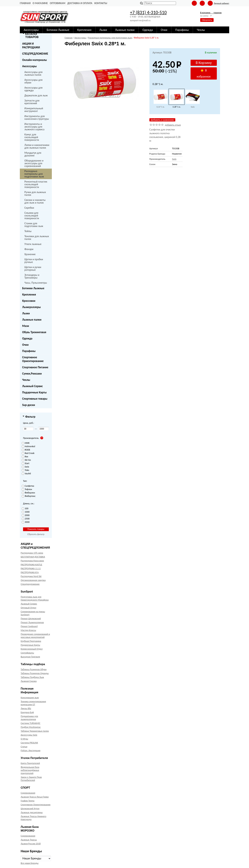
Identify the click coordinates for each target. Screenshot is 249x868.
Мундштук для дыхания (33, 154)
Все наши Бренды (30, 863)
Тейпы (28, 231)
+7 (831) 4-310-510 (148, 12)
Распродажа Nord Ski (31, 576)
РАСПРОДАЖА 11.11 (31, 569)
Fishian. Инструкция (30, 751)
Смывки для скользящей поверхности (32, 216)
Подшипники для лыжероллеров (29, 718)
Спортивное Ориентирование (33, 359)
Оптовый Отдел (28, 608)
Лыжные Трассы (29, 840)
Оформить (207, 20)
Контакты (101, 3)
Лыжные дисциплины (32, 812)
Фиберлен (28, 493)
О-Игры (24, 739)
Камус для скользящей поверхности (32, 137)
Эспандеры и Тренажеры (32, 276)
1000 (26, 512)
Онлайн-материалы (35, 60)
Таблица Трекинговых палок (35, 731)
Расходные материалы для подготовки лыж (34, 174)
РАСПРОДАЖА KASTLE (31, 565)
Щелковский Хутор (30, 809)
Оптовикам (58, 3)
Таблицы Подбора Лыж (32, 677)
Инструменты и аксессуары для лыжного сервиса (34, 127)
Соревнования (28, 793)
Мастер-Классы (28, 630)
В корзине (211, 13)
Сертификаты (27, 653)
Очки (25, 345)
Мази (26, 326)
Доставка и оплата (80, 3)
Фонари (29, 249)
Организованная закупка (33, 580)
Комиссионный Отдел (32, 649)
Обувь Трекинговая (34, 332)
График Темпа (28, 801)
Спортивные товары (35, 399)
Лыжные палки (32, 320)
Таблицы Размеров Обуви (34, 669)
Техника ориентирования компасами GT (33, 703)
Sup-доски (29, 405)
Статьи (24, 747)
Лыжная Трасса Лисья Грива (35, 797)
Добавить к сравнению (162, 120)
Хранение (30, 254)
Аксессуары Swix (29, 735)
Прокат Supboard (29, 626)
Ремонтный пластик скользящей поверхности (36, 184)
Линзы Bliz (26, 708)
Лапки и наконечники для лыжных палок (37, 146)
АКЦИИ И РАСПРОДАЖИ (31, 46)
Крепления (29, 295)
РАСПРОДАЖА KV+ (30, 572)
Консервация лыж (30, 698)
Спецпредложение (30, 584)
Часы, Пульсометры (36, 283)
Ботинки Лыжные (33, 288)
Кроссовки (29, 301)
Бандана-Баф (27, 712)
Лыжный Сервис (33, 386)
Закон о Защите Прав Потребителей (31, 779)
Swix (193, 107)
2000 (26, 515)
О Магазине (40, 3)
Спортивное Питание (35, 367)
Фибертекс (29, 496)
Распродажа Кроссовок (32, 561)
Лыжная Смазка (29, 681)
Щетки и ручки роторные (33, 268)
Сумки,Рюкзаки (32, 374)
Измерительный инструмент (34, 110)
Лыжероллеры (32, 307)
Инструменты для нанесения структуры (37, 117)
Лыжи (26, 313)
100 (25, 509)
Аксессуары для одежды (33, 89)
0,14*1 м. (160, 107)
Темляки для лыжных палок (37, 238)
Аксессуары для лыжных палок (33, 73)
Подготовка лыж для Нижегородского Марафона (35, 598)
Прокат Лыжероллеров (32, 622)
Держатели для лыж (36, 95)
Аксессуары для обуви (33, 81)
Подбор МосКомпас (31, 727)
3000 (26, 522)
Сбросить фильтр (36, 534)
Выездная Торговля (30, 657)
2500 (26, 519)
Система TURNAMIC (30, 723)
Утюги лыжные (33, 244)
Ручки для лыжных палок (35, 193)
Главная (25, 3)
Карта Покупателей (30, 763)
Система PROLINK (29, 743)
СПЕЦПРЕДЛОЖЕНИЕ (35, 54)
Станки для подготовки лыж (34, 225)
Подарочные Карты (34, 392)
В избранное (204, 73)
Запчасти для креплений (32, 102)
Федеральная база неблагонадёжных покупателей (30, 770)
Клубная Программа (31, 641)
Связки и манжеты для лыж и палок (35, 201)
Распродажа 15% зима (32, 553)
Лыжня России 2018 (31, 844)
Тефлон (27, 489)
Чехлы (26, 380)
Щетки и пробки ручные (34, 261)
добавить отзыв (173, 125)
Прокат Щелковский (31, 619)
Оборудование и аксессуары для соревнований (34, 163)
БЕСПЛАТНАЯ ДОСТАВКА (33, 557)
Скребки (29, 208)
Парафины (29, 351)
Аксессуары (29, 66)
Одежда (27, 338)
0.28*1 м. (177, 107)
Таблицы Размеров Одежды (35, 673)
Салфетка (28, 486)
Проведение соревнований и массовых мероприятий (35, 636)
